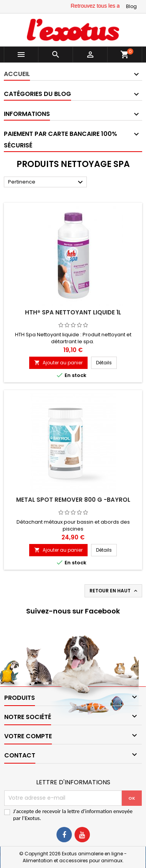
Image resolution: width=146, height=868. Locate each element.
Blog (131, 6)
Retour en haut (114, 591)
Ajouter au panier (58, 363)
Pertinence (46, 182)
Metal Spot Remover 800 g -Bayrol (73, 500)
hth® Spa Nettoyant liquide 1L (73, 312)
